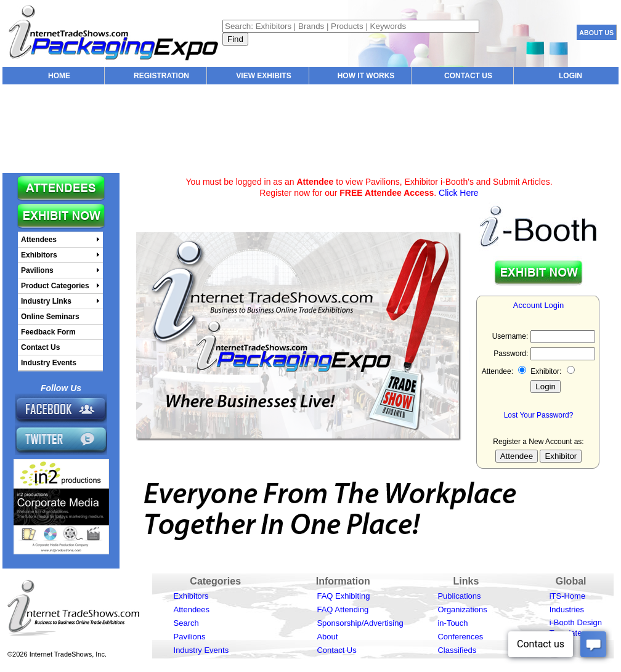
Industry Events (201, 650)
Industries (567, 609)
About (327, 637)
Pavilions (190, 637)
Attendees (192, 609)
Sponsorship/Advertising (360, 623)
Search (186, 623)
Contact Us (336, 650)
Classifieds (457, 650)
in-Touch (453, 623)
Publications (459, 596)
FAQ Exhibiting (343, 596)
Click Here (459, 193)
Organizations (462, 609)
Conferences (460, 637)
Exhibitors (191, 596)
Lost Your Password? (539, 415)
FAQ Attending (343, 609)
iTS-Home (568, 596)
